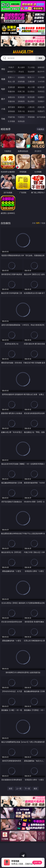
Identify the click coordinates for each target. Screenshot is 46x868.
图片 (3, 99)
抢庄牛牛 (41, 72)
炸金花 (21, 72)
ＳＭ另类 (41, 81)
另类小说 (21, 111)
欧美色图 (31, 97)
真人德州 (21, 67)
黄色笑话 (31, 111)
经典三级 (21, 91)
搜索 (40, 58)
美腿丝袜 (11, 101)
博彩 (3, 69)
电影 (3, 89)
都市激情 (11, 107)
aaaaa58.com (23, 52)
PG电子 (11, 67)
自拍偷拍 (21, 77)
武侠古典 (41, 107)
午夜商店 (21, 117)
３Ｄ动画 (41, 77)
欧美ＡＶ (31, 77)
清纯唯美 (21, 101)
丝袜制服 (21, 81)
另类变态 (41, 91)
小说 (3, 109)
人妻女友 (31, 107)
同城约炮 (11, 117)
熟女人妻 (11, 81)
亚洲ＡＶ (11, 77)
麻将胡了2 (11, 72)
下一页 (27, 789)
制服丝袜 (11, 91)
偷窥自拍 (11, 97)
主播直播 (31, 81)
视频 (3, 79)
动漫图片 (41, 97)
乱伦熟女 (31, 91)
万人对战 (31, 67)
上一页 (19, 789)
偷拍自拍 (21, 87)
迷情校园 (11, 111)
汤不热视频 (41, 117)
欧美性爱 (41, 87)
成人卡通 (31, 87)
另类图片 (41, 101)
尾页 (35, 789)
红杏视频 (11, 121)
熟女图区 (31, 101)
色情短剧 (21, 121)
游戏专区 (41, 67)
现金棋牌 (31, 72)
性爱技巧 (41, 111)
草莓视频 (31, 117)
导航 (3, 119)
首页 (11, 789)
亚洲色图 (21, 97)
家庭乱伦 (21, 107)
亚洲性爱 (11, 87)
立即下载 (37, 862)
